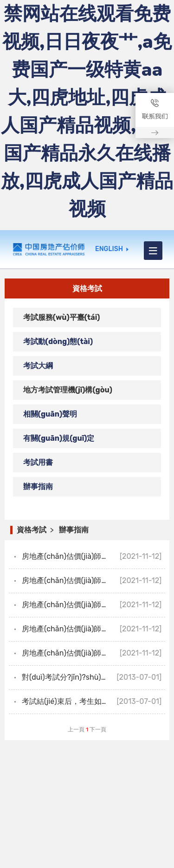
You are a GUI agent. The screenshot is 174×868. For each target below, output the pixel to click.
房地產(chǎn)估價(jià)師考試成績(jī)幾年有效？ (93, 653)
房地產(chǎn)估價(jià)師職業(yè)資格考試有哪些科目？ (93, 629)
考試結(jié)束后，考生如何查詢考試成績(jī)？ (92, 701)
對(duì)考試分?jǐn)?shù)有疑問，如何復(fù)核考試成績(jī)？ (93, 677)
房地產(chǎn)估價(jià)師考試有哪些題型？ (91, 580)
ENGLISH (109, 249)
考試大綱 (38, 366)
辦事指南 (38, 487)
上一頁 (76, 729)
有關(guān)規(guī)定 (59, 438)
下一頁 (98, 729)
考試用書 (38, 462)
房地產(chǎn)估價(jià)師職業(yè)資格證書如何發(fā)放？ (93, 556)
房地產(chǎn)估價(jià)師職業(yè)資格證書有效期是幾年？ (93, 605)
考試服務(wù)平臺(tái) (62, 317)
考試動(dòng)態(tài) (58, 341)
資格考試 (32, 530)
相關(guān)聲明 (50, 414)
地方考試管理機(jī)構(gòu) (68, 390)
